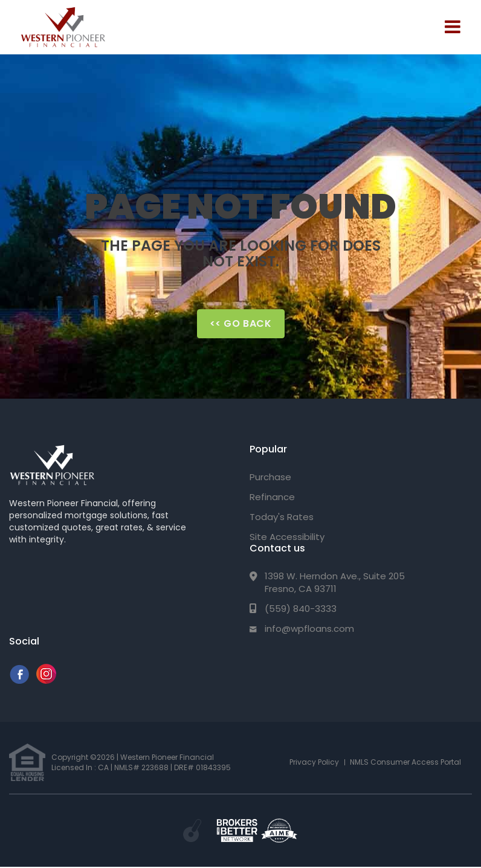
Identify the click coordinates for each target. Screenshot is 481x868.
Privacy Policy (314, 762)
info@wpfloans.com (309, 628)
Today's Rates (282, 517)
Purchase (270, 477)
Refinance (272, 497)
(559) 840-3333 (301, 609)
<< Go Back (241, 323)
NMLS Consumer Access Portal (405, 762)
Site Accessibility (287, 537)
